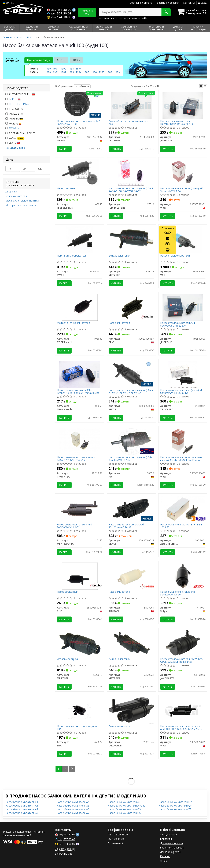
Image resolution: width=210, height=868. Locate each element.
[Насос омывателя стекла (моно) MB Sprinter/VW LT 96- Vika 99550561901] (183, 172)
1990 (48, 69)
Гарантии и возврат (172, 848)
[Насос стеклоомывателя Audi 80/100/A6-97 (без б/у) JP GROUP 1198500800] (183, 307)
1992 (63, 69)
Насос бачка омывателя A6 (73, 809)
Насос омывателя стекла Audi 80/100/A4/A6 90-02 (75, 526)
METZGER (14, 114)
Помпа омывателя (120, 726)
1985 (86, 72)
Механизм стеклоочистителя (23, 201)
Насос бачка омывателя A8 (124, 802)
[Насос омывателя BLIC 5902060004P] (80, 576)
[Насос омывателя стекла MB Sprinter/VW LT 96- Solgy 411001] (183, 576)
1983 (71, 72)
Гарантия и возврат (168, 3)
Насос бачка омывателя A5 (73, 806)
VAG (15, 138)
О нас (163, 861)
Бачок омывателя (16, 196)
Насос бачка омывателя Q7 (175, 802)
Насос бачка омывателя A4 (73, 802)
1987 (102, 72)
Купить (64, 149)
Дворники (11, 191)
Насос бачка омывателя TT (175, 809)
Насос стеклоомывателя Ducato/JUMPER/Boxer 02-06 (177, 123)
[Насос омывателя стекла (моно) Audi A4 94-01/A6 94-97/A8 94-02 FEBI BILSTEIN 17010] (131, 172)
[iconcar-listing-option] (205, 86)
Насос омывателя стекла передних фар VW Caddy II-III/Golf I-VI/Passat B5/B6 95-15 (181, 459)
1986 (94, 72)
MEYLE (14, 119)
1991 (56, 69)
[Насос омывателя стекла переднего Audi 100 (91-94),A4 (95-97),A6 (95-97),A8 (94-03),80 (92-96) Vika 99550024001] (183, 710)
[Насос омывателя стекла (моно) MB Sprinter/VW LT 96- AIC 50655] (131, 441)
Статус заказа (168, 834)
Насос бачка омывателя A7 (73, 813)
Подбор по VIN (87, 12)
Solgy (13, 123)
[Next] (72, 769)
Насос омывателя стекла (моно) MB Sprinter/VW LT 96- (79, 123)
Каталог (165, 856)
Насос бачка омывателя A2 (22, 809)
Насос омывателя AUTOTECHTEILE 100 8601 (181, 526)
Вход (202, 3)
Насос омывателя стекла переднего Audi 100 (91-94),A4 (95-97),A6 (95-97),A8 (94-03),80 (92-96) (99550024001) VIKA (182, 728)
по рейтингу (82, 86)
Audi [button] (61, 60)
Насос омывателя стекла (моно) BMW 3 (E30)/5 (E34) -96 (76, 459)
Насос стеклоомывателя (175, 256)
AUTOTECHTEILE (20, 94)
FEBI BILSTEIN (19, 104)
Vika (13, 143)
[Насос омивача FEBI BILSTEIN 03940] (80, 172)
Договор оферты (170, 852)
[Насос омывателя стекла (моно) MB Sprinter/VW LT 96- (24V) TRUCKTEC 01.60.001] (183, 374)
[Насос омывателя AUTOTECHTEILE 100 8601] (183, 508)
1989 (117, 72)
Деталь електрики (119, 256)
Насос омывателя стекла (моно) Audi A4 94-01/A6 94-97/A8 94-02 (131, 190)
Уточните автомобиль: (13, 60)
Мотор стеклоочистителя (21, 205)
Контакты (189, 3)
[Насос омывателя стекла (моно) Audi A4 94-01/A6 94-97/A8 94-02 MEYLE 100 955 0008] (131, 374)
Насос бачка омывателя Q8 (175, 806)
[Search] (166, 12)
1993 (71, 69)
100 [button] (76, 60)
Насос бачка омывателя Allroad (126, 806)
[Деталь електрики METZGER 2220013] (80, 643)
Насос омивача (66, 189)
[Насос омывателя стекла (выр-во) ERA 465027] (80, 710)
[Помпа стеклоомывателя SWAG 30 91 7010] (80, 240)
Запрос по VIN (64, 854)
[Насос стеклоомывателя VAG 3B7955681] (183, 240)
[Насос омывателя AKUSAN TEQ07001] (131, 576)
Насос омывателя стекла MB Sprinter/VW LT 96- (178, 593)
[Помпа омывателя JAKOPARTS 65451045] (131, 710)
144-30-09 (60, 17)
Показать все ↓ (15, 148)
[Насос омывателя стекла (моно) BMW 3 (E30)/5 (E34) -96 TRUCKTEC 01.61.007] (80, 441)
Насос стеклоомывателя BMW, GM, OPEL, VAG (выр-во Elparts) (182, 660)
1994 (79, 69)
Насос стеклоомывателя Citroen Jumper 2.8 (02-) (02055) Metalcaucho (78, 391)
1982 (63, 72)
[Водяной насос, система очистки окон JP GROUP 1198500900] (131, 105)
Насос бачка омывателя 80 (22, 802)
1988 (109, 72)
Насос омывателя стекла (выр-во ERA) (77, 728)
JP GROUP (14, 109)
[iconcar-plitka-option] (201, 86)
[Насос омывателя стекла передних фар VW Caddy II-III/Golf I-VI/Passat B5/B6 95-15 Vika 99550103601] (183, 441)
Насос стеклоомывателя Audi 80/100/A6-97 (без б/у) (178, 324)
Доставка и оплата (141, 3)
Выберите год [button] (39, 60)
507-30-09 (59, 13)
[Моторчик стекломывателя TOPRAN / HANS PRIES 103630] (80, 307)
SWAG (14, 128)
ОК (40, 169)
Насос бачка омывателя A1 (22, 806)
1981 (56, 72)
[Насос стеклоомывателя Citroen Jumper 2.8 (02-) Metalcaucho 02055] (80, 374)
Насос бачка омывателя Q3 (124, 809)
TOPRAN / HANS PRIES (22, 133)
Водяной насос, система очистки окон (128, 123)
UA (6, 3)
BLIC (15, 99)
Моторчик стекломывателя (73, 323)
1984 (79, 72)
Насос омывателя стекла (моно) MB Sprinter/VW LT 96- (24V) (182, 391)
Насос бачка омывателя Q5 (124, 813)
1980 (48, 72)
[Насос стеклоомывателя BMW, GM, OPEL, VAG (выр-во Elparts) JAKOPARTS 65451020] (183, 643)
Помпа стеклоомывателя (72, 256)
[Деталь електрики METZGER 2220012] (131, 238)
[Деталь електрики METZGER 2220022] (131, 643)
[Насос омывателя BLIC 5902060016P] (131, 307)
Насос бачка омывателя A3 (22, 813)
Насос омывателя (119, 323)
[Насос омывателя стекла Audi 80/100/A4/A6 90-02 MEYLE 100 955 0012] (131, 508)
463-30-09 (60, 10)
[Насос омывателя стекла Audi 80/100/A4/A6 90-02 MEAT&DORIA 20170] (80, 508)
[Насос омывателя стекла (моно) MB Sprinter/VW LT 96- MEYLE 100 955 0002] (80, 105)
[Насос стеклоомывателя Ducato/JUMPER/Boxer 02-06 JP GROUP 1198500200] (183, 105)
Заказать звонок (65, 849)
